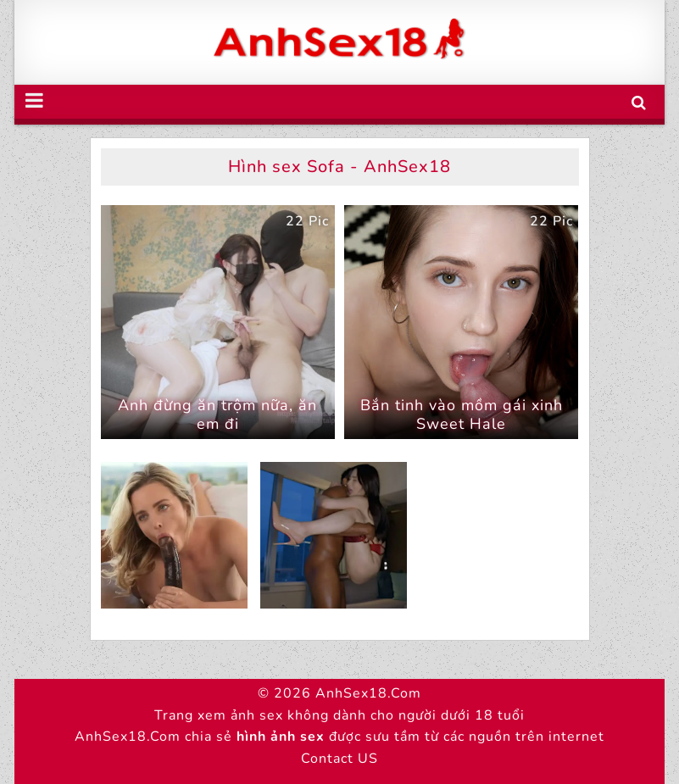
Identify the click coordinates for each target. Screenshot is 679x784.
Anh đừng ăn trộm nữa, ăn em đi (217, 414)
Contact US (339, 759)
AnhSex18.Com (368, 693)
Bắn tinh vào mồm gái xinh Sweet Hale (462, 414)
